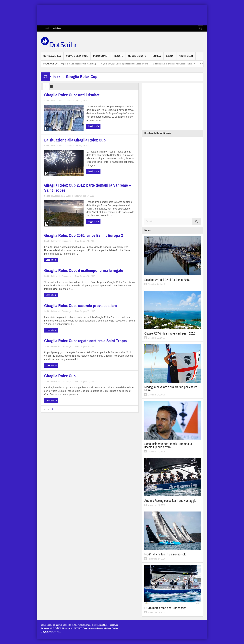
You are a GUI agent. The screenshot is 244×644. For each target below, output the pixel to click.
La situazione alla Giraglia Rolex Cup (113, 128)
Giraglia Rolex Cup (104, 272)
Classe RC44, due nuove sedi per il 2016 (170, 333)
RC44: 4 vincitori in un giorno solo (165, 554)
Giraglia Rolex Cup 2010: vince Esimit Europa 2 (112, 166)
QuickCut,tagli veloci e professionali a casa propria (131, 64)
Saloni (170, 57)
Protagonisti (101, 57)
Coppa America (52, 57)
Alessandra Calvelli (71, 218)
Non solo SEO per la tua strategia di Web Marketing (78, 64)
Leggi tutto (50, 150)
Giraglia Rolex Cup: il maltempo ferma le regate (63, 236)
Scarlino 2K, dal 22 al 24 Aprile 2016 (167, 280)
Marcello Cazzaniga (120, 186)
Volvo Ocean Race (77, 57)
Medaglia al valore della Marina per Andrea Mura (171, 389)
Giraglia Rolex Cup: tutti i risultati (64, 126)
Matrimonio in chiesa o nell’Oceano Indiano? (181, 64)
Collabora (57, 28)
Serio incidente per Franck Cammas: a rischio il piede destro (168, 446)
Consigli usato (137, 57)
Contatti (46, 28)
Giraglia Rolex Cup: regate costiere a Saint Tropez (60, 274)
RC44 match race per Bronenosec (165, 608)
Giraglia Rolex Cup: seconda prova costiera (110, 236)
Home (57, 77)
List (62, 86)
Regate (119, 57)
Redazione (67, 144)
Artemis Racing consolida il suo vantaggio (170, 501)
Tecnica (156, 57)
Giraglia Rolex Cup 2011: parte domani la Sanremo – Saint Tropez (65, 198)
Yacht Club (186, 57)
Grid (49, 86)
